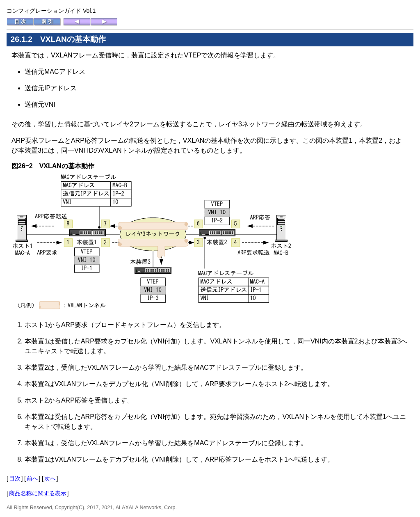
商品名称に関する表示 (38, 493)
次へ (50, 478)
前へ (32, 478)
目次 (15, 478)
